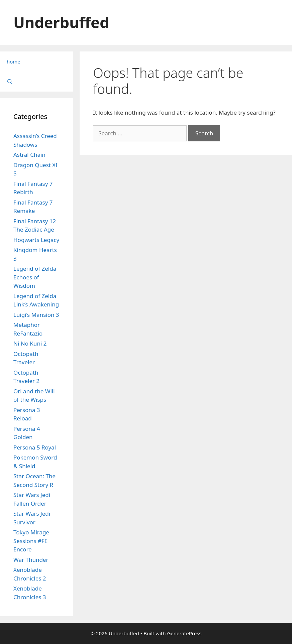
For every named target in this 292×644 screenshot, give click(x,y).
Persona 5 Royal (35, 447)
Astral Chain (29, 155)
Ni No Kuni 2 (30, 343)
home (14, 61)
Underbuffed (61, 22)
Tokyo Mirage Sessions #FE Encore (31, 541)
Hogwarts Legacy (36, 240)
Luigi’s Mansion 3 (36, 315)
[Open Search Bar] (36, 82)
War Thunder (31, 560)
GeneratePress (184, 633)
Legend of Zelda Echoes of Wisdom (35, 277)
